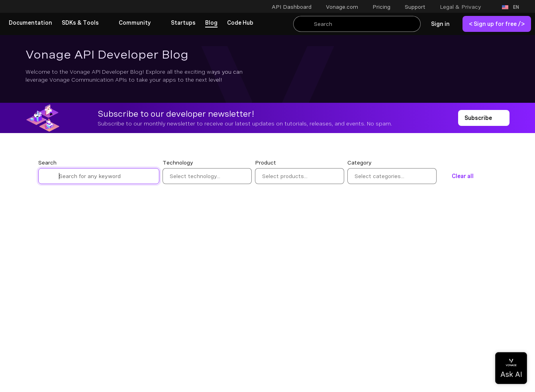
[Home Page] (54, 7)
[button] (466, 7)
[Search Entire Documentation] (357, 24)
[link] (30, 23)
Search (47, 163)
